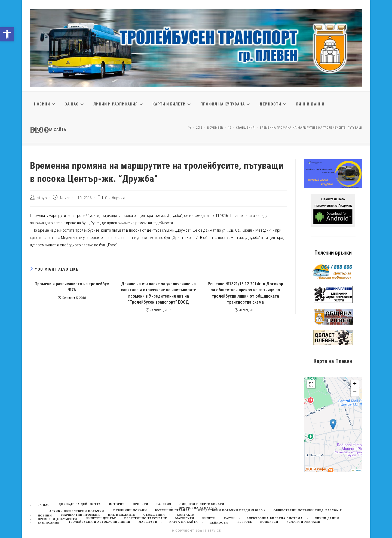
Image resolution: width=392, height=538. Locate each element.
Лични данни (327, 519)
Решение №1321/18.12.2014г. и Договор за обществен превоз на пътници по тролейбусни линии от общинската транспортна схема (245, 293)
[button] (7, 34)
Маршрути (148, 522)
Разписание (49, 523)
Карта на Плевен (333, 361)
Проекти (141, 504)
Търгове (245, 522)
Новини (45, 516)
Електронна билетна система (275, 519)
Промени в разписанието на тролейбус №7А (72, 287)
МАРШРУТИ (185, 519)
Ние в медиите (122, 515)
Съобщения (115, 198)
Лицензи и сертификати (202, 504)
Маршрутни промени (81, 515)
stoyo (42, 198)
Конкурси (269, 522)
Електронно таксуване (146, 519)
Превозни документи (57, 519)
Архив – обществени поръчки (77, 511)
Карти (229, 519)
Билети (209, 519)
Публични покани (130, 511)
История (117, 504)
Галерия (164, 504)
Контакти (186, 515)
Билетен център (101, 519)
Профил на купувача (198, 508)
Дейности (219, 523)
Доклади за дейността (80, 504)
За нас (44, 505)
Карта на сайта (183, 522)
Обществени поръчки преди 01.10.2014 (232, 511)
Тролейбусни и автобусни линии (99, 522)
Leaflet (356, 471)
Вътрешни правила (172, 511)
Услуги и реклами (303, 522)
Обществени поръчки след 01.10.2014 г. (308, 511)
